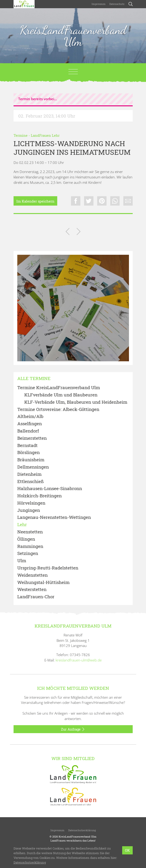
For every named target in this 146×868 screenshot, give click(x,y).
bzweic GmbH (90, 855)
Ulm (22, 561)
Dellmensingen (33, 467)
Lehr (22, 525)
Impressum (99, 4)
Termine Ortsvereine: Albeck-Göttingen (58, 409)
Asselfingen (30, 424)
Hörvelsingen (31, 503)
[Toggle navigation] (73, 72)
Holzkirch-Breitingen (39, 496)
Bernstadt (27, 445)
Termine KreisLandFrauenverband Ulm (59, 388)
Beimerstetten (32, 438)
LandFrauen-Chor (36, 597)
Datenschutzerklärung (82, 830)
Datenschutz (117, 4)
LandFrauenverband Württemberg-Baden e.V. (82, 851)
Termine (21, 135)
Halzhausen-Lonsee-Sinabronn (50, 489)
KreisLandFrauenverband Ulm (73, 36)
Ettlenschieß (30, 482)
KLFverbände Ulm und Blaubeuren (61, 395)
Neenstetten (30, 532)
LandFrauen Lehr (45, 135)
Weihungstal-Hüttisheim (43, 582)
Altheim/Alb (30, 416)
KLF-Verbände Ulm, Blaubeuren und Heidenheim (76, 402)
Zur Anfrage (73, 729)
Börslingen (28, 452)
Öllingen (26, 539)
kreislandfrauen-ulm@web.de (79, 660)
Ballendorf (28, 431)
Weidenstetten (32, 575)
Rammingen (30, 546)
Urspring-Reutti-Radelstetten (48, 568)
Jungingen (29, 510)
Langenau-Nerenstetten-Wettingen (54, 517)
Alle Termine (34, 379)
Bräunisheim (31, 460)
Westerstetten (32, 589)
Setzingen (28, 553)
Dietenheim (29, 474)
